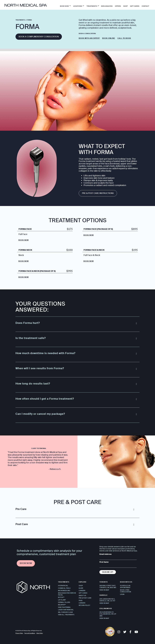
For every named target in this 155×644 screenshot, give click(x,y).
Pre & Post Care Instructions (98, 193)
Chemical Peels (64, 588)
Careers (82, 591)
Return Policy (84, 605)
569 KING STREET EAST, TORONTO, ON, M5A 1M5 (108, 587)
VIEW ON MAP (104, 590)
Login (122, 594)
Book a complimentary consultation (39, 37)
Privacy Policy (19, 633)
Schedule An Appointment (125, 587)
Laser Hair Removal (66, 610)
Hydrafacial (63, 586)
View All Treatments (66, 615)
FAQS (81, 601)
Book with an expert (89, 38)
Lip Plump (62, 600)
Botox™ (61, 597)
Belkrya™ (62, 605)
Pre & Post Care (85, 598)
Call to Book (124, 38)
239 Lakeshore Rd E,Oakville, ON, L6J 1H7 (107, 600)
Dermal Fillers (64, 602)
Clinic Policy (40, 633)
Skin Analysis (107, 6)
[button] (65, 6)
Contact (145, 6)
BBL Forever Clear (65, 612)
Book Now (23, 240)
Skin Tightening (64, 607)
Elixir (81, 588)
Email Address (105, 554)
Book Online (109, 38)
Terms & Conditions (30, 633)
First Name (104, 562)
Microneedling (64, 591)
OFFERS (118, 6)
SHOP (125, 6)
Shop (81, 586)
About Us (82, 596)
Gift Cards (135, 6)
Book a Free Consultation (126, 591)
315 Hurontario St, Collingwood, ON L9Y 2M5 (108, 614)
